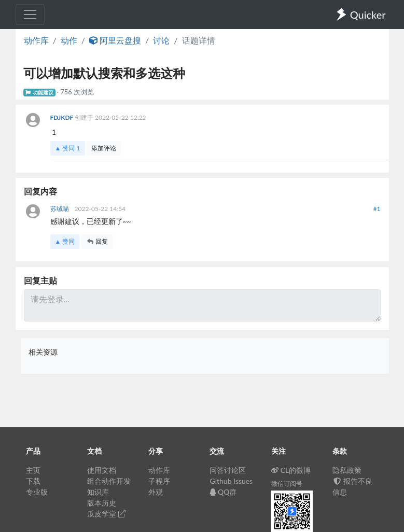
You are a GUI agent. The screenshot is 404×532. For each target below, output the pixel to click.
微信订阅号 (287, 484)
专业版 (37, 492)
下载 (33, 481)
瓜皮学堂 (106, 514)
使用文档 (102, 470)
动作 (69, 40)
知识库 (98, 492)
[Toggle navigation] (30, 15)
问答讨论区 (228, 470)
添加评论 (104, 148)
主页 (33, 470)
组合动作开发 (109, 481)
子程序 (159, 481)
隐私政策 (347, 470)
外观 (156, 492)
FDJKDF (62, 117)
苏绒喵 (60, 209)
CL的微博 (291, 470)
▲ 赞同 (68, 148)
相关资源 (43, 352)
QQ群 (223, 492)
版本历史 (102, 503)
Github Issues (231, 481)
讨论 (161, 40)
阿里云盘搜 (115, 40)
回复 (97, 241)
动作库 (36, 40)
